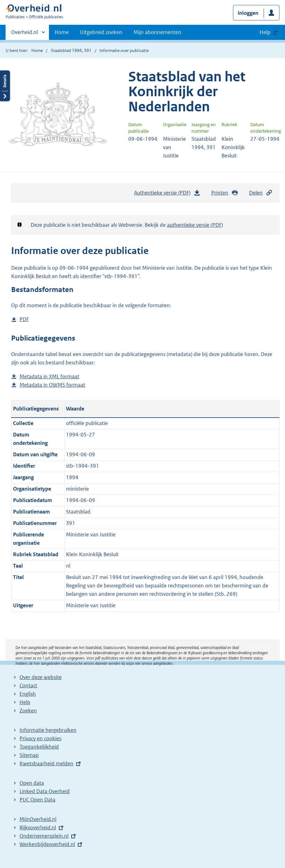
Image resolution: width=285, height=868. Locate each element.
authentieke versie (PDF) (195, 225)
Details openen (5, 86)
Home (62, 32)
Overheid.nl (24, 34)
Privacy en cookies (40, 738)
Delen (261, 193)
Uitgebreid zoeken (101, 32)
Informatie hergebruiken (48, 730)
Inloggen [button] (248, 13)
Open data (32, 783)
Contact (28, 685)
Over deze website (41, 677)
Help (25, 702)
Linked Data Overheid (45, 791)
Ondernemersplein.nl (44, 836)
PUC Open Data (37, 800)
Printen (225, 193)
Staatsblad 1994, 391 (71, 50)
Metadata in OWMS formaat (52, 385)
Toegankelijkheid (39, 747)
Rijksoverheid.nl (38, 827)
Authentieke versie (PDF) (167, 194)
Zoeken (28, 711)
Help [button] (265, 32)
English (28, 694)
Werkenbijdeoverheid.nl (47, 844)
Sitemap (29, 755)
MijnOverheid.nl (38, 819)
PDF (24, 319)
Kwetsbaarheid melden (46, 763)
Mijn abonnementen (157, 32)
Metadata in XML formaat (49, 377)
